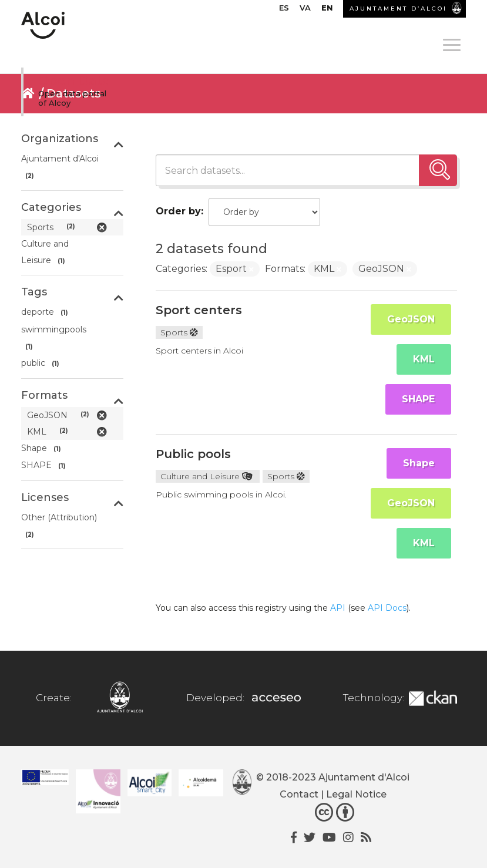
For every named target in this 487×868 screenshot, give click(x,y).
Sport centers (199, 310)
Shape (419, 463)
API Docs (387, 608)
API (338, 608)
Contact (299, 794)
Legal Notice (356, 794)
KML (424, 359)
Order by (178, 211)
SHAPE (418, 399)
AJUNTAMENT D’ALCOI (398, 9)
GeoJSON (411, 319)
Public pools (193, 454)
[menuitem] (284, 11)
